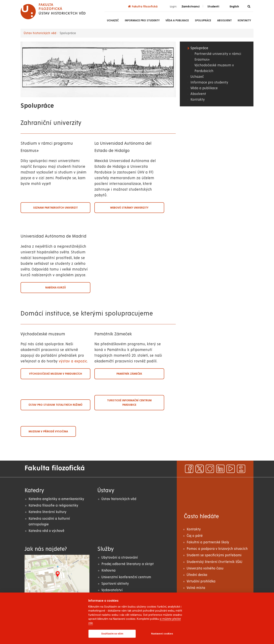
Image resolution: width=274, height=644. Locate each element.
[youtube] (231, 469)
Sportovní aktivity (115, 584)
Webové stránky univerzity (129, 208)
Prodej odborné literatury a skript (128, 564)
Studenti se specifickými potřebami (214, 555)
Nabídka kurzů (56, 287)
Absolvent (224, 20)
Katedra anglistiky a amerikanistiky (56, 499)
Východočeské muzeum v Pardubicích (56, 374)
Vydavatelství (112, 590)
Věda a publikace (177, 20)
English (234, 6)
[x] (200, 469)
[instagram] (210, 469)
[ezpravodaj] (241, 469)
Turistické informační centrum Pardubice (129, 403)
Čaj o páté (195, 536)
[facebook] (189, 469)
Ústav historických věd (40, 33)
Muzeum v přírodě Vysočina (48, 431)
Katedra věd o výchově (46, 531)
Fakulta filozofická (143, 6)
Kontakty (244, 20)
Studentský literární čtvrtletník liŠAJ (214, 562)
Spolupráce (203, 20)
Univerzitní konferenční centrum (126, 577)
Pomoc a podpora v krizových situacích (217, 549)
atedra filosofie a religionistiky (54, 505)
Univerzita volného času (205, 568)
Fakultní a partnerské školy (208, 542)
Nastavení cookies (162, 634)
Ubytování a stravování (120, 558)
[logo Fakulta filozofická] (53, 12)
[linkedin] (220, 469)
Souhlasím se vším (112, 634)
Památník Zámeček (129, 374)
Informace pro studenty (142, 20)
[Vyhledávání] (249, 7)
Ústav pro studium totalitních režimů (55, 405)
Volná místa (196, 588)
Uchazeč (113, 20)
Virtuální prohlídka (201, 581)
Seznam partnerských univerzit (55, 208)
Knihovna (108, 571)
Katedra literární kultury (47, 512)
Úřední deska (197, 575)
